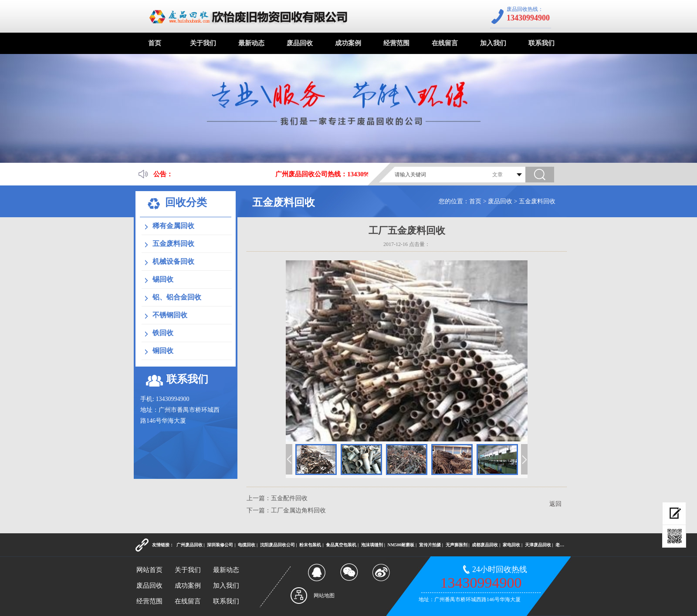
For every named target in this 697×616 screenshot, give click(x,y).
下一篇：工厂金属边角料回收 (286, 510)
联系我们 (541, 43)
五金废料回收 (537, 201)
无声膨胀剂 (457, 545)
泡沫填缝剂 (372, 545)
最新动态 (251, 43)
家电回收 (511, 545)
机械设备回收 (173, 261)
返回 (555, 504)
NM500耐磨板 (401, 545)
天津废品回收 (538, 545)
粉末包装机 (310, 545)
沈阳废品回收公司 (277, 545)
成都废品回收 (485, 545)
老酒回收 (564, 545)
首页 (155, 43)
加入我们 (493, 43)
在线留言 (445, 43)
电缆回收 (247, 545)
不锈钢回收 (170, 315)
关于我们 (203, 43)
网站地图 (324, 596)
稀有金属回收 (173, 226)
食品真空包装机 (341, 545)
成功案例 (348, 43)
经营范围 (396, 43)
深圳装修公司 (220, 545)
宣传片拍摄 (430, 545)
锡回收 (163, 279)
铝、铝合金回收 (177, 297)
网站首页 (149, 570)
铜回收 (163, 351)
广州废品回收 (189, 545)
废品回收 (300, 43)
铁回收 (163, 333)
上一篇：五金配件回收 (277, 498)
